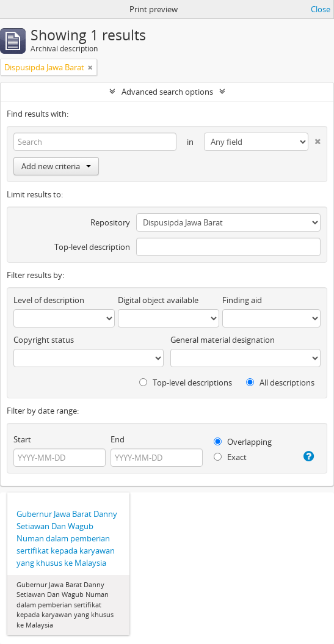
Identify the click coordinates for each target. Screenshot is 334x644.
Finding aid (242, 300)
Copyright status (44, 340)
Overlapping (243, 442)
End (118, 439)
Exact (230, 457)
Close (321, 9)
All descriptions (280, 382)
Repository (110, 222)
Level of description (49, 300)
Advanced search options (167, 92)
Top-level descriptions (186, 382)
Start (22, 439)
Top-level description (92, 247)
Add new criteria (56, 166)
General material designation (223, 340)
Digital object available (158, 300)
